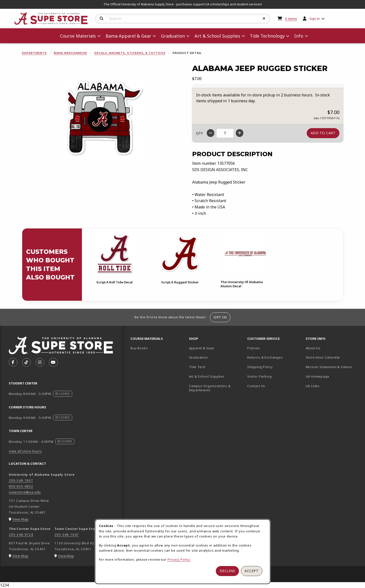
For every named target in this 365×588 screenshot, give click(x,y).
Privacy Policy (179, 559)
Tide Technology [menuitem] (267, 36)
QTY (199, 133)
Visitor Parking (259, 376)
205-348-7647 (67, 535)
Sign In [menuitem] (315, 19)
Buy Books (139, 348)
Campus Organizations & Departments (216, 388)
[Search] (102, 19)
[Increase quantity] (240, 133)
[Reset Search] (264, 19)
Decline (227, 571)
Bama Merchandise (71, 53)
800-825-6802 (21, 486)
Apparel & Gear (202, 348)
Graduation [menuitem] (173, 36)
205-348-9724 (21, 535)
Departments (34, 53)
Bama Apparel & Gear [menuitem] (128, 36)
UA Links (313, 386)
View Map (20, 519)
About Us (313, 348)
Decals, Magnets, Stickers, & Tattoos (130, 53)
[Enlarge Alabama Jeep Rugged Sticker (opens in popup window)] (101, 118)
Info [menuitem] (299, 36)
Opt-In (220, 317)
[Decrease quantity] (211, 133)
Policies (254, 348)
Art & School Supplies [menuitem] (217, 36)
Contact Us (256, 386)
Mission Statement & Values (329, 367)
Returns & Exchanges (265, 357)
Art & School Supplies (207, 376)
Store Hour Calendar (333, 357)
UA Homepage (333, 376)
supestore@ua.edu (25, 492)
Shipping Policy (260, 367)
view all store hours (25, 451)
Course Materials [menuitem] (78, 36)
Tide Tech (197, 367)
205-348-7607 (21, 480)
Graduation (198, 357)
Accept (252, 571)
